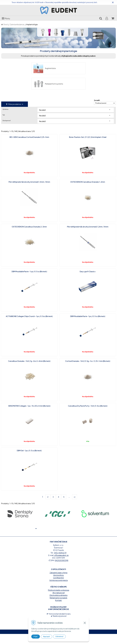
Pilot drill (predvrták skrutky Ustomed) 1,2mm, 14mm (88, 211)
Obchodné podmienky (59, 605)
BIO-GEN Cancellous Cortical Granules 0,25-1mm (29, 122)
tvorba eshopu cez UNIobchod (51, 642)
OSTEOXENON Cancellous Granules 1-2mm (88, 166)
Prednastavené (101, 88)
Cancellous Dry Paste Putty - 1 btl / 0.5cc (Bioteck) (88, 390)
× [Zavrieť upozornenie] (113, 2)
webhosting (66, 642)
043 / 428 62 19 (60, 563)
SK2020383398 (62, 570)
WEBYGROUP (83, 642)
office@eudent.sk (61, 565)
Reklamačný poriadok (58, 608)
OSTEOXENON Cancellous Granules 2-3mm (29, 211)
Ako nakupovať (59, 603)
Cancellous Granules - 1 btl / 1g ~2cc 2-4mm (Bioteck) (29, 345)
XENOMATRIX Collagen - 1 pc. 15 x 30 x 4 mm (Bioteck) (29, 390)
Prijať (36, 636)
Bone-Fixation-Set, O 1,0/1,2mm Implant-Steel (88, 122)
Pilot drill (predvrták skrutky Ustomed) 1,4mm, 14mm (29, 166)
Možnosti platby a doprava (59, 600)
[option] (20, 498)
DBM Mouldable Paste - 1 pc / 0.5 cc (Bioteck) (88, 301)
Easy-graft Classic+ (88, 256)
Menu (6, 18)
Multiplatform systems (77, 68)
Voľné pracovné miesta (58, 590)
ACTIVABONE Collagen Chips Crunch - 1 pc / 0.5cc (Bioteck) (29, 301)
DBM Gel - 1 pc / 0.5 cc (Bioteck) (29, 435)
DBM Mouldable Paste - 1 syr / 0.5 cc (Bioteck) (29, 256)
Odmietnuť (59, 636)
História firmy (59, 585)
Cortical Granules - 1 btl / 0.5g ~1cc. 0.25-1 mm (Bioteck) (88, 345)
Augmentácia (16, 68)
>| (75, 481)
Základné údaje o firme (58, 583)
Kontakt (58, 610)
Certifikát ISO (58, 588)
